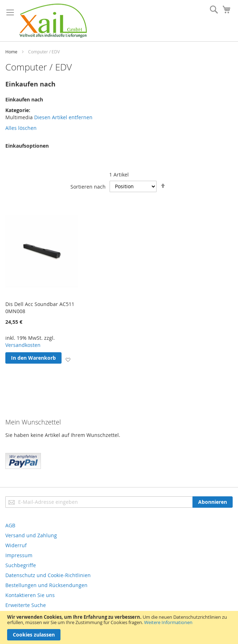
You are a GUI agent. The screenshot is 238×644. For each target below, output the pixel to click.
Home (11, 52)
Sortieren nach (88, 186)
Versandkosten (23, 345)
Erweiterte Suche (26, 605)
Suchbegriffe (21, 565)
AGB (10, 525)
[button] (68, 359)
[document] (119, 627)
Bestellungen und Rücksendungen (46, 585)
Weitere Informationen (168, 622)
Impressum (19, 555)
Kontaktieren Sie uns (30, 595)
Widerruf (16, 545)
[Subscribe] (213, 502)
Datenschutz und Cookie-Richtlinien (48, 575)
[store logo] (53, 21)
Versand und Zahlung (31, 535)
